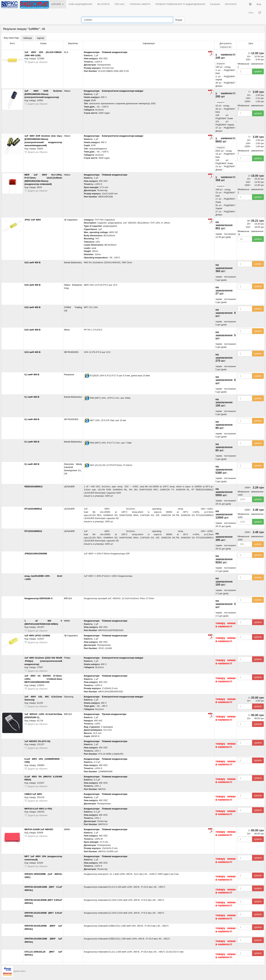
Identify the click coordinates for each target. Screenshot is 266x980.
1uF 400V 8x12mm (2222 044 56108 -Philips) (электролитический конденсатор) (43, 661)
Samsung (69, 697)
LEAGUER (69, 487)
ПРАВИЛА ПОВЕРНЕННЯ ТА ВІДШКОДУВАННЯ (180, 4)
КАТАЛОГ (57, 4)
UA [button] (251, 13)
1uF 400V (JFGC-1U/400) (37, 636)
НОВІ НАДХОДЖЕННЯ (80, 4)
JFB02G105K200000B (36, 554)
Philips (67, 658)
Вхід (259, 4)
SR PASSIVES (71, 352)
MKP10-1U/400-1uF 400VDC (39, 829)
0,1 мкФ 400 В (32, 375)
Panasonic (69, 375)
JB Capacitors (71, 636)
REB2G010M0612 (33, 487)
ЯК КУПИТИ (103, 4)
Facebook (215, 4)
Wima (67, 330)
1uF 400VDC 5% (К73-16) (37, 741)
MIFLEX (68, 598)
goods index (20, 974)
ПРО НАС (120, 4)
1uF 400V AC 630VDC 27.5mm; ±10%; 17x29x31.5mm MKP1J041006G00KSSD (43, 679)
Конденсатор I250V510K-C (39, 598)
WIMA (67, 621)
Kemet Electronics (73, 262)
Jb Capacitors (71, 220)
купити (258, 71)
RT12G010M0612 (33, 509)
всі (226, 47)
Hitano (67, 91)
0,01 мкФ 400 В (32, 262)
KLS (66, 52)
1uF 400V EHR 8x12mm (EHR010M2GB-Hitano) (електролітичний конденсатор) (43, 94)
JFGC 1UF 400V (33, 220)
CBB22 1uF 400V (33, 794)
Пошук (179, 20)
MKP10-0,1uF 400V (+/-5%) (38, 809)
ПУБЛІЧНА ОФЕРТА (140, 4)
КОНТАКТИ (231, 4)
